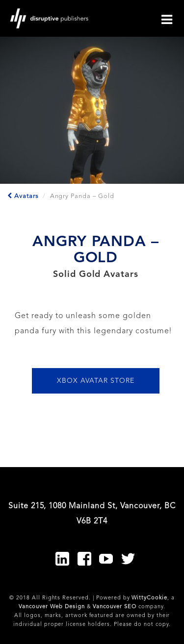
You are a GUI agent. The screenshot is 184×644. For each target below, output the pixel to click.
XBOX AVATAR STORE (95, 381)
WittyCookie (149, 598)
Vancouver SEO (114, 607)
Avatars (23, 196)
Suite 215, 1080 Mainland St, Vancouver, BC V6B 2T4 (92, 514)
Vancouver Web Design (52, 607)
